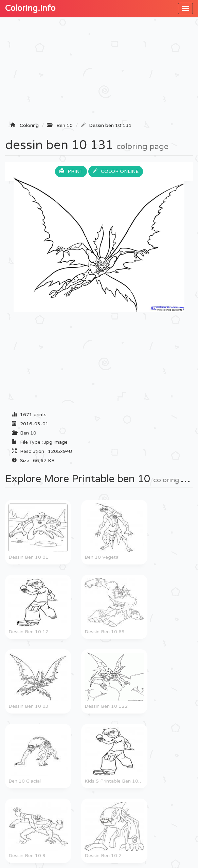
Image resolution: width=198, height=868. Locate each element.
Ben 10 (28, 433)
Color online (116, 171)
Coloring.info (30, 8)
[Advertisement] (99, 72)
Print (71, 171)
